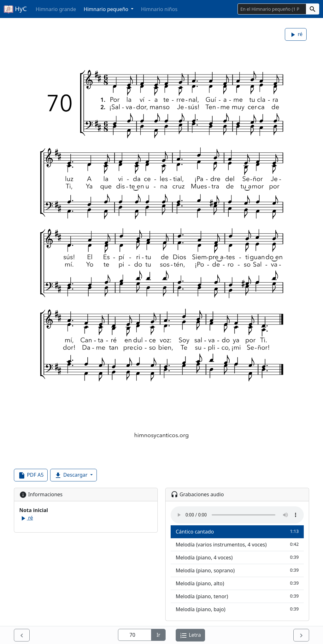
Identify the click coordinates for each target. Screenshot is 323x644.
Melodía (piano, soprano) (237, 570)
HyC (15, 9)
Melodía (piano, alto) (237, 583)
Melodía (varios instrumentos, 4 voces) (237, 544)
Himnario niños (159, 9)
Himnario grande (56, 9)
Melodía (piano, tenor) (237, 596)
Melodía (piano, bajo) (237, 609)
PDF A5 (31, 475)
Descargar (71, 475)
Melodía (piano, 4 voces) (237, 557)
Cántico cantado (237, 531)
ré (296, 35)
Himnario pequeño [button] (107, 9)
